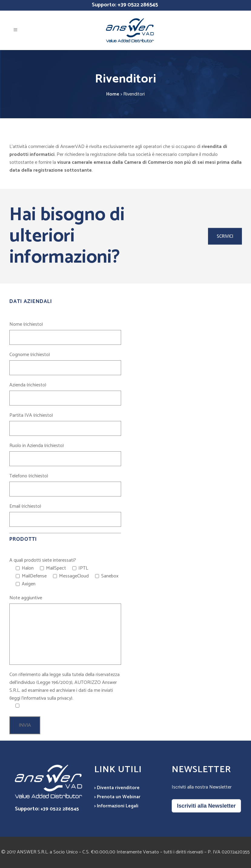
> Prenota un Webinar (117, 797)
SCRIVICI (225, 236)
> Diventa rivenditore (117, 788)
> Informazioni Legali (116, 806)
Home (113, 94)
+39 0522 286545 (138, 5)
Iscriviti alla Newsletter (206, 806)
